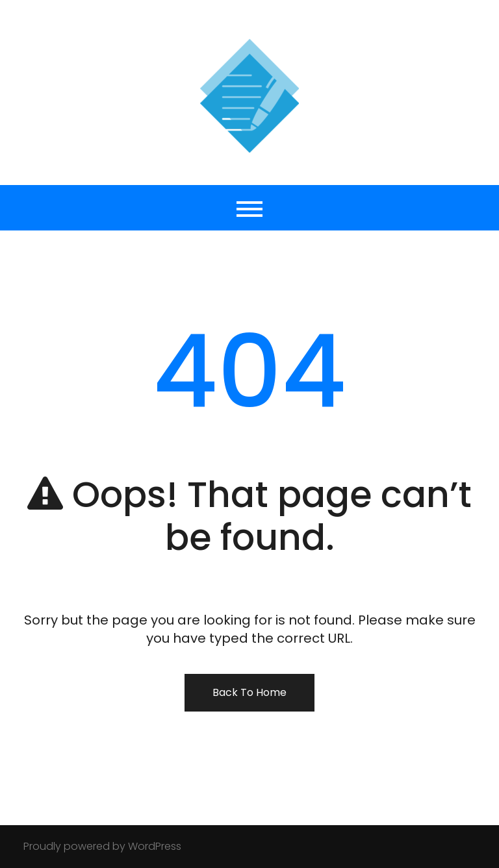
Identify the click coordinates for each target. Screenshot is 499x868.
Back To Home (249, 692)
